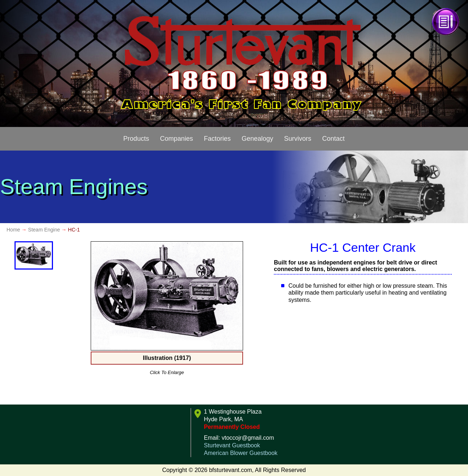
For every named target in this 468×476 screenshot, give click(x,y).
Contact (333, 139)
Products (136, 139)
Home (13, 230)
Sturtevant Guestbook (232, 445)
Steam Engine (44, 230)
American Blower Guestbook (241, 453)
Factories (217, 139)
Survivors (298, 139)
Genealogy (257, 139)
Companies (176, 139)
